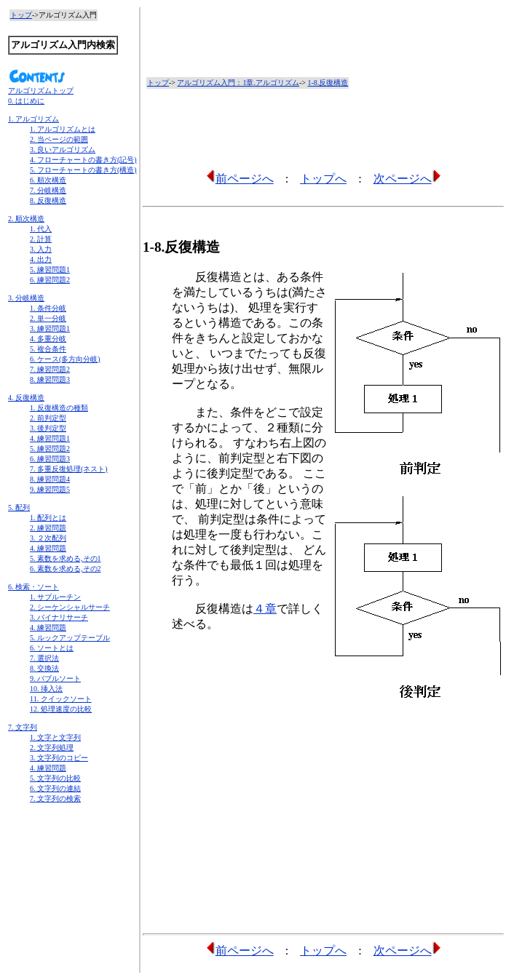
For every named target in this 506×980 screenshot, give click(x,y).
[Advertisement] (72, 861)
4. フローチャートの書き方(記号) (83, 160)
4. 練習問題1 (50, 438)
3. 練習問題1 (50, 328)
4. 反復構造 (26, 398)
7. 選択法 (44, 658)
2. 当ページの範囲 (59, 139)
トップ (21, 15)
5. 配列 (19, 507)
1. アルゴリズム (33, 119)
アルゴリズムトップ (41, 91)
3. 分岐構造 (26, 298)
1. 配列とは (48, 518)
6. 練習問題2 (50, 280)
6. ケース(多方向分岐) (65, 359)
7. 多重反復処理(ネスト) (69, 469)
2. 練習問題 (48, 528)
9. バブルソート (55, 678)
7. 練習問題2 (50, 369)
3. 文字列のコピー (59, 758)
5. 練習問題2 (50, 449)
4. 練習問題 (48, 548)
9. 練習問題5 (50, 489)
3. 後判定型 (48, 428)
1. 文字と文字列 (55, 737)
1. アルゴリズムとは (63, 129)
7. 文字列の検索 (55, 798)
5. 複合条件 (48, 349)
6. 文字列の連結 (55, 788)
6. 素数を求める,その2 (66, 569)
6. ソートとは (52, 648)
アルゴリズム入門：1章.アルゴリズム (238, 83)
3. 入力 (41, 249)
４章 (265, 609)
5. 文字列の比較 (55, 778)
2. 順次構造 (26, 219)
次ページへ (407, 179)
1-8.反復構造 (328, 83)
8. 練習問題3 (50, 379)
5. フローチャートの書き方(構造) (83, 170)
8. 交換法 (44, 668)
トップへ (323, 179)
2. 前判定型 (48, 418)
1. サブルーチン (55, 597)
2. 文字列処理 (52, 748)
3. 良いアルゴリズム (63, 150)
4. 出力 (41, 259)
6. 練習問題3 (50, 459)
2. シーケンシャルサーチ (70, 607)
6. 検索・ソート (33, 587)
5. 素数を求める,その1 (66, 558)
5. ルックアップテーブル (70, 638)
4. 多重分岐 (48, 339)
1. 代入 (41, 229)
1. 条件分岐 (48, 308)
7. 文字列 (23, 727)
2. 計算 (41, 239)
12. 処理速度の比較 (61, 709)
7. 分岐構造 (48, 190)
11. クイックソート (61, 699)
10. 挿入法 (46, 689)
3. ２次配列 (48, 538)
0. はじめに (26, 101)
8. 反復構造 (48, 200)
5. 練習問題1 (50, 270)
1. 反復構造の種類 (59, 408)
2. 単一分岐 (48, 318)
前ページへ (240, 179)
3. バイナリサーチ (59, 617)
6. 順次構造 (48, 180)
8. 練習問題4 (50, 479)
